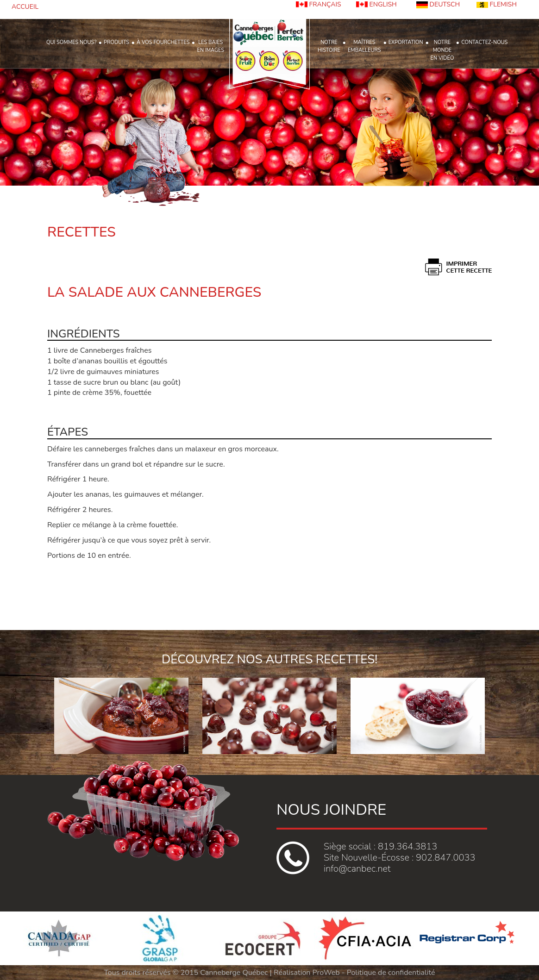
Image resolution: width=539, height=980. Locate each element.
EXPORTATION (406, 42)
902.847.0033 (445, 858)
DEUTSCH (438, 4)
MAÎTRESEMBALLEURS (364, 46)
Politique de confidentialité (391, 973)
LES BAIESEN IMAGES (210, 46)
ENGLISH (376, 4)
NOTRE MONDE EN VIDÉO (442, 50)
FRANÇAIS (319, 4)
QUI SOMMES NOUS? (71, 42)
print (458, 267)
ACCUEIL (25, 7)
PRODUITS (116, 42)
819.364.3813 (407, 846)
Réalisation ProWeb (307, 973)
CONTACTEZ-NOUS (484, 42)
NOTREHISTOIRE (329, 46)
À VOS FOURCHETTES (163, 42)
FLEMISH (497, 4)
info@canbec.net (357, 869)
